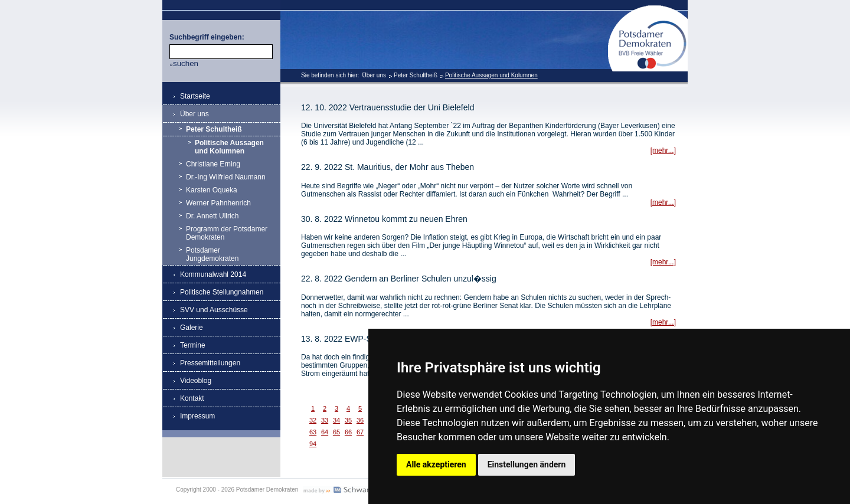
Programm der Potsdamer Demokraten (227, 233)
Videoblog (196, 381)
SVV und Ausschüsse (214, 310)
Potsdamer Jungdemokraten (212, 254)
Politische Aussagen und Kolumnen (491, 75)
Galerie (192, 328)
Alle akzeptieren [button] (436, 464)
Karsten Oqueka (212, 190)
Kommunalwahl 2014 (213, 274)
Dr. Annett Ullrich (212, 216)
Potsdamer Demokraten (648, 10)
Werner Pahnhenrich (218, 203)
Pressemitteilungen (210, 363)
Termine (193, 345)
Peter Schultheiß (416, 75)
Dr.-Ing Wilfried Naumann (226, 177)
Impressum (197, 416)
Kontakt (192, 398)
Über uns (374, 75)
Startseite (195, 96)
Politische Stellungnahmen (222, 292)
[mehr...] (663, 150)
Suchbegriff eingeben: (207, 37)
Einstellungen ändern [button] (527, 464)
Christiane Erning (213, 164)
